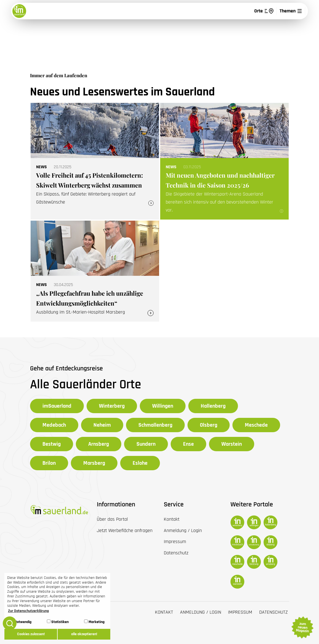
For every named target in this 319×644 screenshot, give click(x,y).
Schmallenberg (155, 425)
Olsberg (209, 425)
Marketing (94, 622)
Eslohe (140, 463)
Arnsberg (99, 444)
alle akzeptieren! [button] (84, 634)
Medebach (54, 425)
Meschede (256, 425)
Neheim (102, 425)
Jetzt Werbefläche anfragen (125, 531)
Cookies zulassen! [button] (31, 634)
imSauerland (57, 406)
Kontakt (164, 612)
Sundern (146, 444)
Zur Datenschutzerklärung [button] (28, 611)
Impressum (240, 612)
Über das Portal (112, 519)
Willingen (163, 406)
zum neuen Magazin (302, 627)
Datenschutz (274, 612)
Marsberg (94, 463)
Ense (188, 444)
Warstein (232, 444)
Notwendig (21, 622)
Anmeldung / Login (201, 612)
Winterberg (112, 406)
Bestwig (52, 444)
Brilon (49, 463)
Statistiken (58, 622)
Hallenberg (213, 406)
